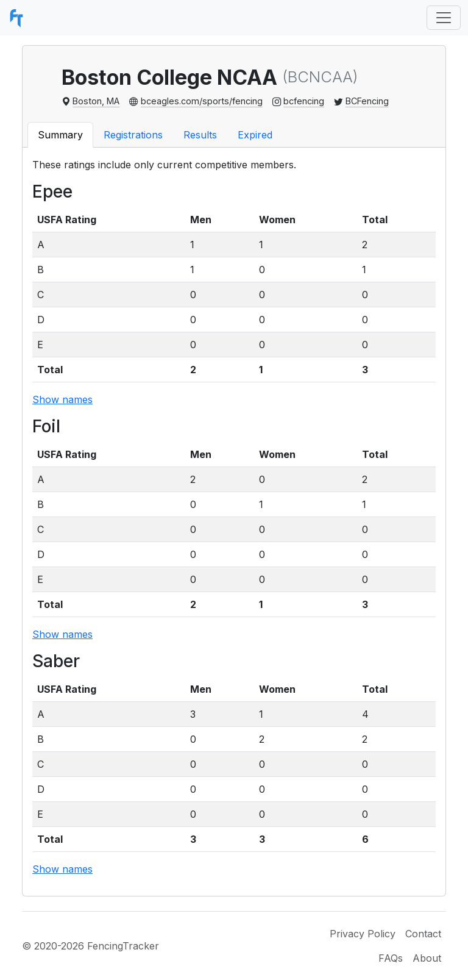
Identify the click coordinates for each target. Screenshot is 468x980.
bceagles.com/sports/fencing (202, 101)
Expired (255, 135)
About (427, 958)
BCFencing (367, 101)
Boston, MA (96, 101)
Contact (423, 934)
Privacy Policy (363, 934)
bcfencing (304, 101)
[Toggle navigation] (444, 18)
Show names (62, 399)
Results (200, 135)
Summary (60, 135)
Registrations (133, 135)
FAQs (391, 958)
